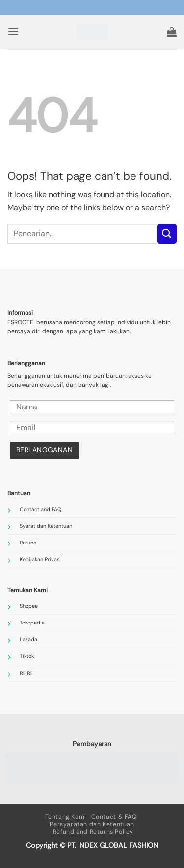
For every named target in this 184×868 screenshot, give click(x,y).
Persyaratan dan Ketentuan (92, 824)
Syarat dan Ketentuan (46, 526)
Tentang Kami (66, 817)
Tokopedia (32, 623)
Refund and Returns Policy (93, 832)
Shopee (29, 606)
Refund (28, 542)
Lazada (28, 639)
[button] (13, 32)
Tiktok (27, 656)
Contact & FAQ (114, 817)
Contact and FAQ (40, 509)
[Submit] (167, 233)
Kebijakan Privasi (40, 559)
